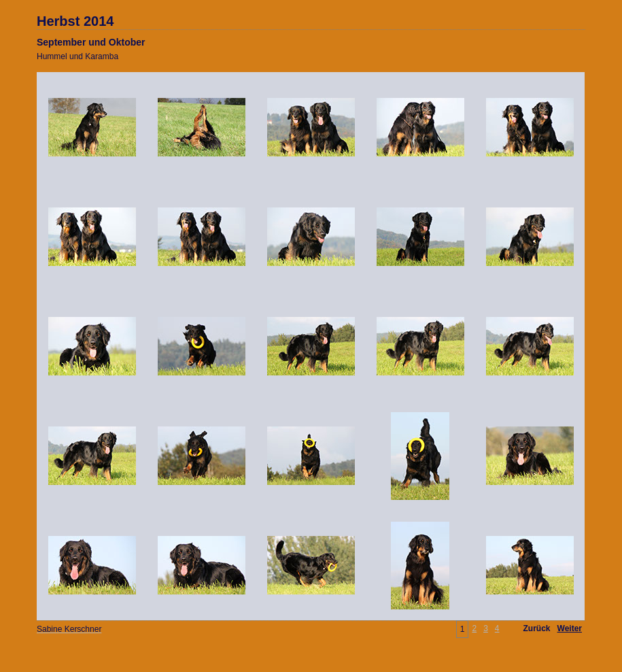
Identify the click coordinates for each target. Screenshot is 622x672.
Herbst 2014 (75, 21)
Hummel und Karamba (77, 56)
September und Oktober (91, 42)
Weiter (570, 628)
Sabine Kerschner (69, 629)
